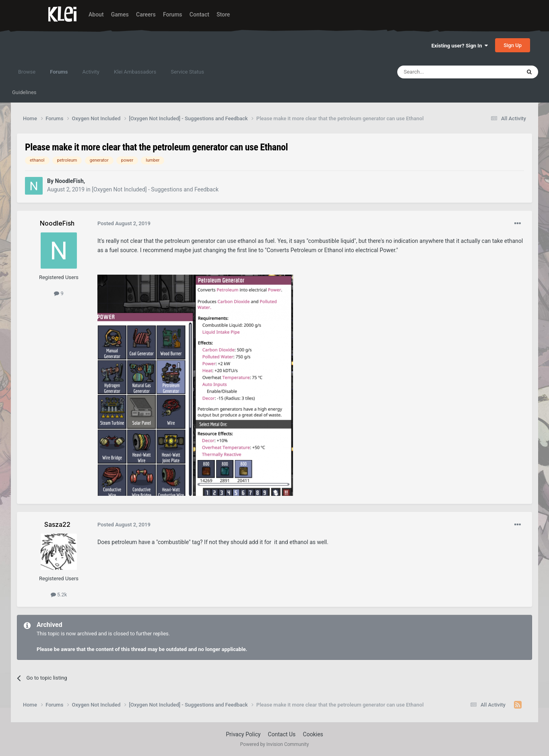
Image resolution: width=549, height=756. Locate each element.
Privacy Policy (243, 734)
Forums (173, 14)
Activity (91, 72)
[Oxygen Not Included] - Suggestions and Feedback (155, 189)
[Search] (440, 72)
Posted (124, 223)
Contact (199, 14)
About (96, 14)
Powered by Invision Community (275, 744)
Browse (27, 72)
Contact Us (282, 734)
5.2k (59, 595)
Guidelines (24, 92)
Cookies (313, 734)
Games (120, 14)
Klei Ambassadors (135, 72)
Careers (146, 14)
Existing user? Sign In (460, 46)
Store (223, 14)
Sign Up (513, 45)
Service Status (187, 72)
